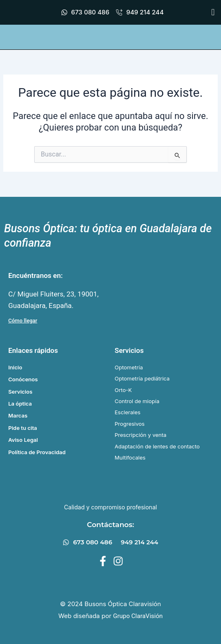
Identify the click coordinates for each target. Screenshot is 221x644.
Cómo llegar (23, 321)
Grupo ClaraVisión (138, 616)
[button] (213, 13)
